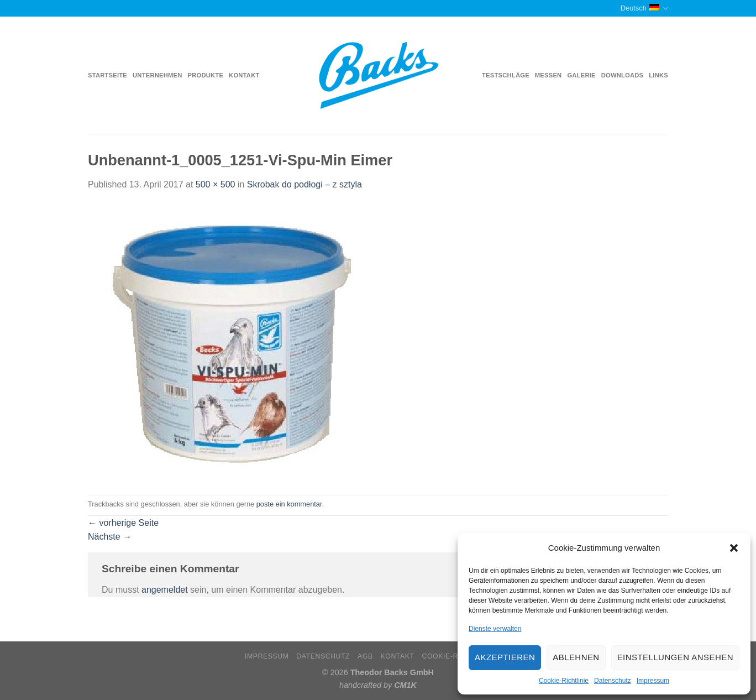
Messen (548, 75)
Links (658, 75)
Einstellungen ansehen (675, 657)
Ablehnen (576, 657)
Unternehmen (157, 75)
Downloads (623, 75)
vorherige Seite (123, 523)
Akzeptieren (505, 657)
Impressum (653, 681)
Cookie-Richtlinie (564, 681)
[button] (734, 548)
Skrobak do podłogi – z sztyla (305, 184)
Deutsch (644, 9)
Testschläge (506, 75)
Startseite (107, 75)
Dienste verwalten (495, 629)
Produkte (206, 75)
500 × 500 (216, 184)
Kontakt (244, 75)
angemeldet (165, 590)
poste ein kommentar (289, 504)
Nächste (110, 537)
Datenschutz (613, 681)
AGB (365, 656)
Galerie (581, 75)
